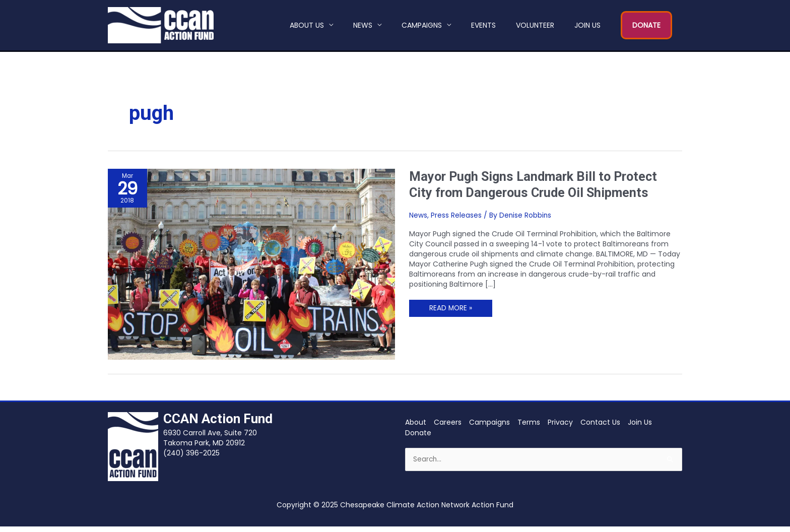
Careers (448, 428)
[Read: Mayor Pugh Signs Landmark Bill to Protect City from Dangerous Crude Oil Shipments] (251, 269)
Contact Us (600, 428)
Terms (529, 428)
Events (483, 28)
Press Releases (456, 220)
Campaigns (422, 28)
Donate (418, 438)
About (416, 428)
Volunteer (535, 28)
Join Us (587, 28)
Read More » (451, 312)
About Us (307, 28)
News (363, 28)
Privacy (560, 428)
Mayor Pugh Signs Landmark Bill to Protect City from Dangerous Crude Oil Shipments (537, 189)
